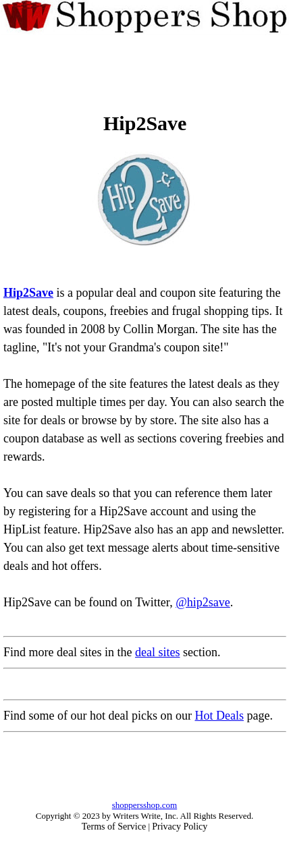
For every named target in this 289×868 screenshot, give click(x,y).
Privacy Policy (180, 827)
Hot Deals (219, 716)
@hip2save (203, 602)
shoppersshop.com (144, 805)
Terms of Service (114, 827)
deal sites (157, 652)
